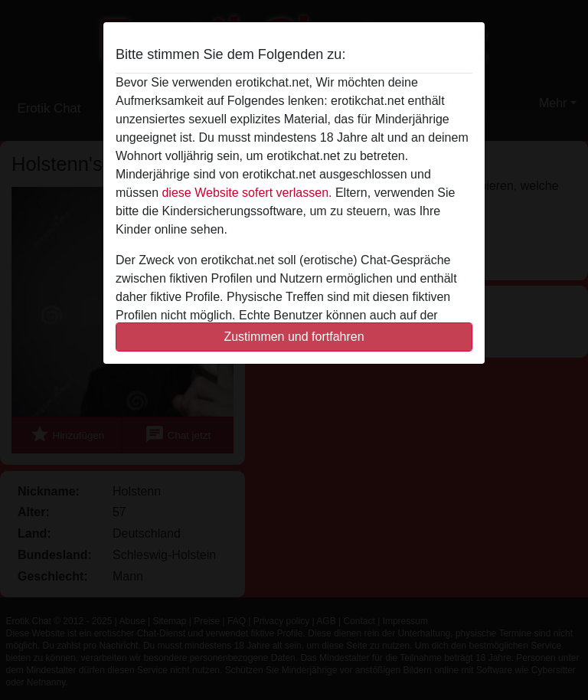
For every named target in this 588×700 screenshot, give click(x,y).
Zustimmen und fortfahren (294, 337)
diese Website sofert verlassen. (247, 193)
